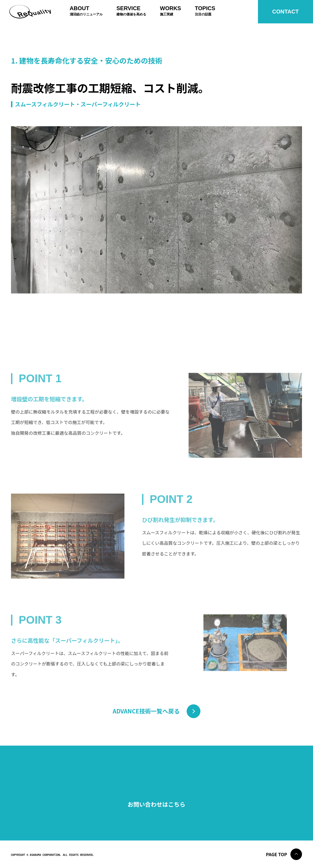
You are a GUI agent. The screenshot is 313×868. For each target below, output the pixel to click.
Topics (205, 11)
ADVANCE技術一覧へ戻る (146, 711)
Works (171, 11)
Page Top (277, 854)
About (86, 11)
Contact (285, 12)
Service (131, 11)
